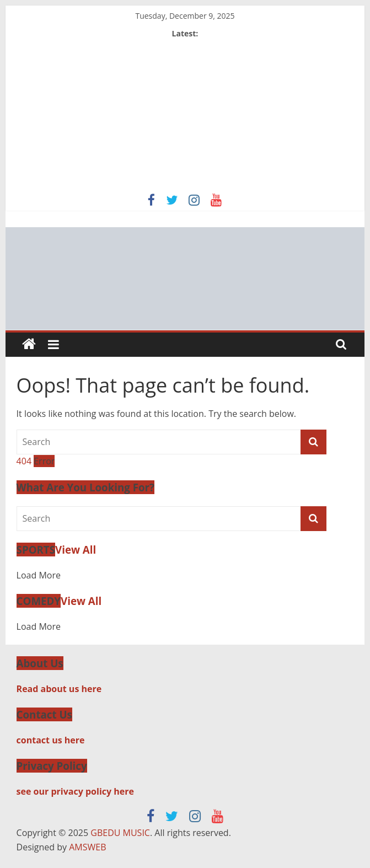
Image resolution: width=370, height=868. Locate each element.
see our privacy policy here (75, 791)
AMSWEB (87, 847)
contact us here (51, 740)
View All (76, 550)
